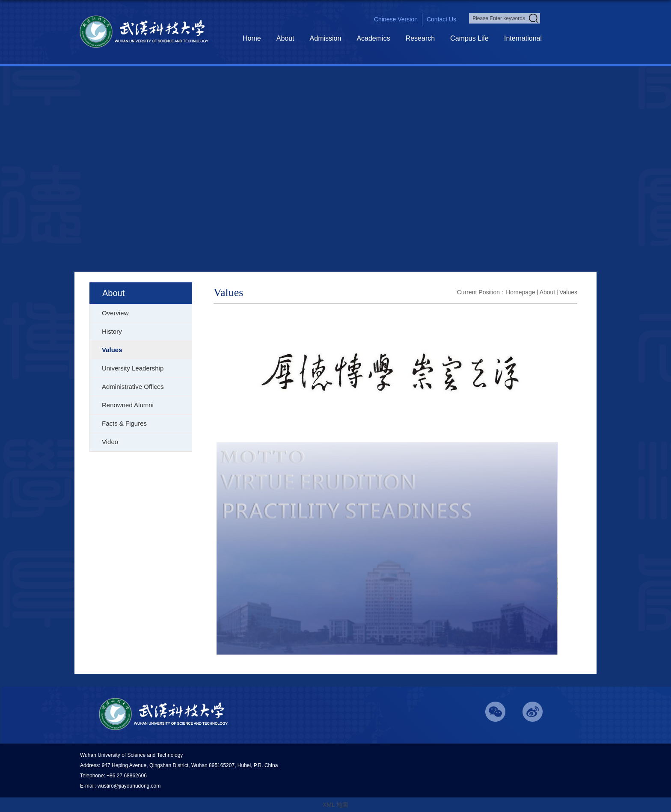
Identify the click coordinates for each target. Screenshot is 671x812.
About (285, 38)
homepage (521, 292)
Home (252, 38)
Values (568, 292)
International (523, 38)
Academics (373, 38)
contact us (441, 19)
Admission (326, 38)
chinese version (396, 19)
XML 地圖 (335, 805)
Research (420, 38)
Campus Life (469, 38)
